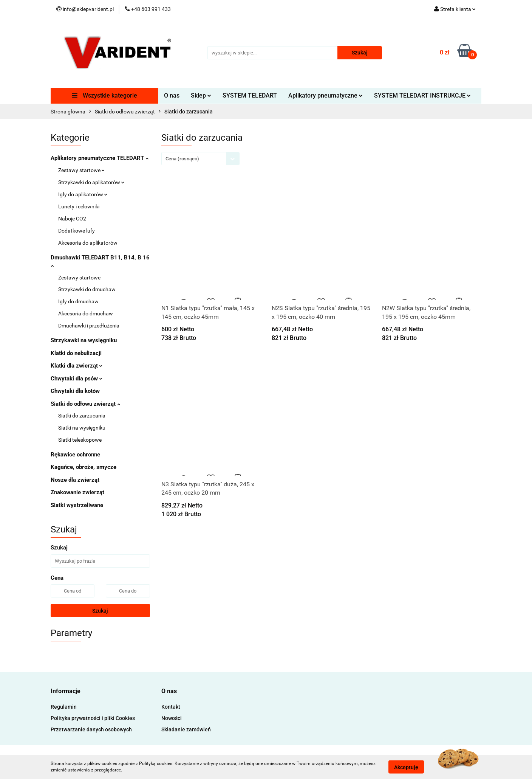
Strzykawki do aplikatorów (91, 182)
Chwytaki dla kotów (75, 391)
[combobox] (200, 159)
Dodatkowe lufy (77, 231)
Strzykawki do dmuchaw (87, 289)
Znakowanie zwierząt (77, 492)
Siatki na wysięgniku (82, 428)
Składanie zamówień (186, 729)
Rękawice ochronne (75, 455)
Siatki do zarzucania (82, 416)
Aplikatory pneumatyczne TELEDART (100, 158)
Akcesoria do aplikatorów (88, 243)
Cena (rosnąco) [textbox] (182, 159)
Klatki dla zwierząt (77, 366)
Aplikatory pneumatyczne (326, 95)
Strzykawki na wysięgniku (84, 340)
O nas (172, 95)
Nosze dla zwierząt (75, 480)
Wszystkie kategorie (105, 95)
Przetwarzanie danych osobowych (91, 729)
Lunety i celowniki (79, 206)
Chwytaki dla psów (77, 379)
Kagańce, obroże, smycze (84, 467)
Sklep (201, 95)
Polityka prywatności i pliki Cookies (93, 718)
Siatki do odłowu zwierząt (85, 404)
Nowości (172, 718)
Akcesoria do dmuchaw (86, 313)
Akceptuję (406, 767)
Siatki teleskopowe (80, 440)
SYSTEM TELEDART (250, 95)
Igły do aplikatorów (83, 194)
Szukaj (100, 611)
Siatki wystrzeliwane (77, 505)
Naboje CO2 (72, 219)
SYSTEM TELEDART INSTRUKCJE (422, 95)
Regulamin (64, 707)
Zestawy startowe (81, 170)
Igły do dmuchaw (78, 301)
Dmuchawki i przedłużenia (89, 326)
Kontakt (171, 707)
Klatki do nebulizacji (76, 353)
